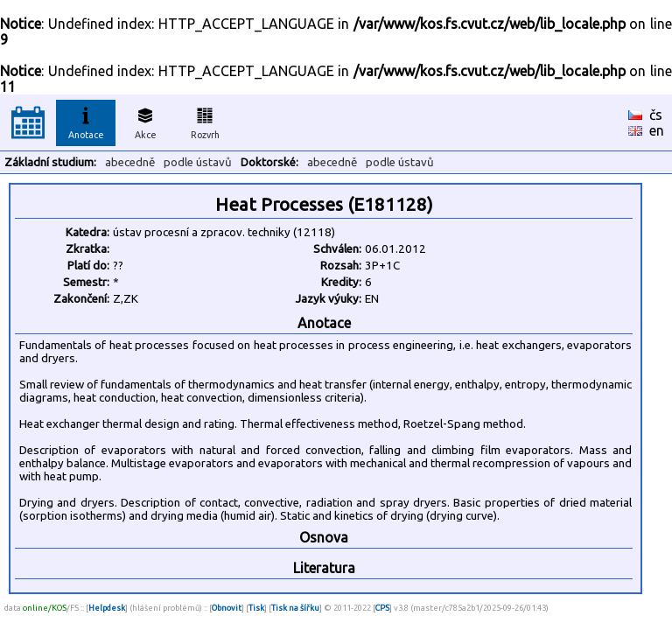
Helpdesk (107, 608)
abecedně (130, 162)
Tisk (256, 608)
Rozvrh (205, 121)
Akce (145, 121)
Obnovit (227, 608)
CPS (382, 608)
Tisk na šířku (295, 608)
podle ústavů (198, 162)
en (657, 130)
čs (656, 115)
